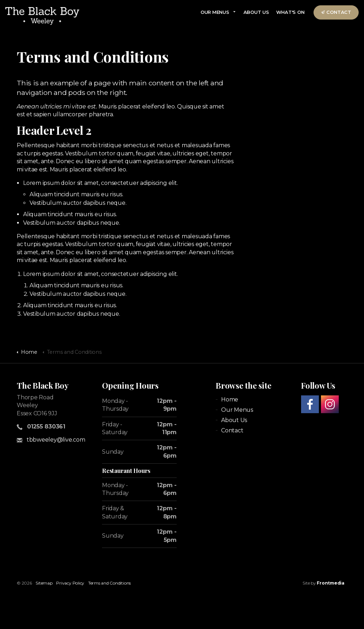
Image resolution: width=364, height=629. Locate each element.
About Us (256, 12)
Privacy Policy (70, 583)
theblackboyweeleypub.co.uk (42, 16)
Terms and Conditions (109, 583)
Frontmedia (331, 583)
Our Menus (215, 12)
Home (230, 399)
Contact (336, 12)
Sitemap (44, 583)
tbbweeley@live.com (56, 440)
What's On (290, 12)
